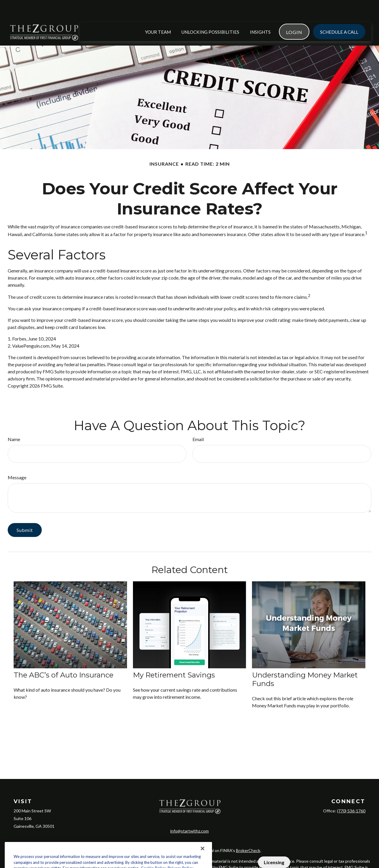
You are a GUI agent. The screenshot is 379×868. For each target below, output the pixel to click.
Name (14, 421)
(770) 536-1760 (351, 793)
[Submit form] (25, 512)
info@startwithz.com (189, 807)
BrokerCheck (248, 827)
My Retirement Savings (174, 657)
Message (17, 460)
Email (198, 421)
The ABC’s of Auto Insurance (64, 657)
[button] (158, 14)
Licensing (274, 862)
